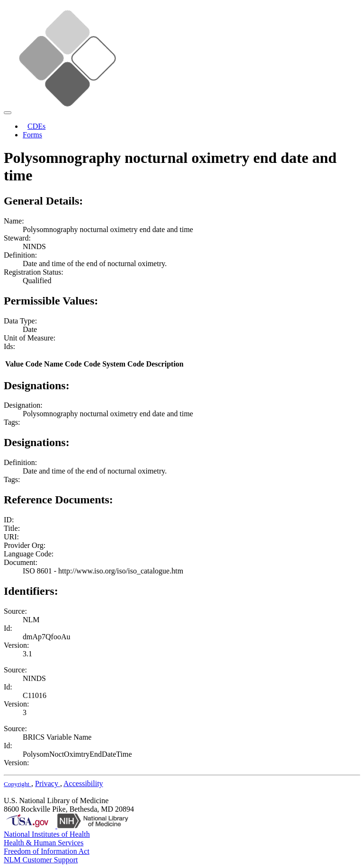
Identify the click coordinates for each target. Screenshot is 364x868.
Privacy (48, 783)
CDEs (36, 126)
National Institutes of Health (47, 834)
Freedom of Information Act (47, 851)
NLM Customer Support (41, 860)
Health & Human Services (44, 843)
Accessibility (83, 783)
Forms (32, 135)
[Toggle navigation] (8, 113)
